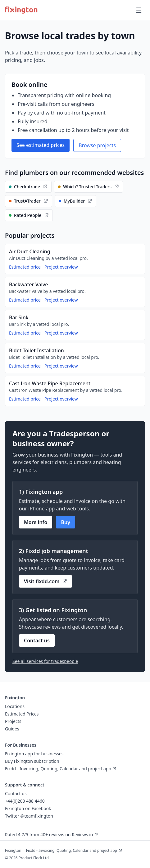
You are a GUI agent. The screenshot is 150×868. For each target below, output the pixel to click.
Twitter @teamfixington (29, 816)
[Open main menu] (139, 10)
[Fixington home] (21, 10)
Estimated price (25, 267)
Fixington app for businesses (34, 754)
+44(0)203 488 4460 (25, 801)
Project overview (61, 267)
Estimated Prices (22, 714)
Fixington (13, 850)
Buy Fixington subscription (32, 761)
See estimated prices (41, 145)
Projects (13, 721)
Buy (66, 522)
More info (36, 522)
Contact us (37, 640)
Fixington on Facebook (28, 808)
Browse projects (97, 145)
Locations (15, 706)
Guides (12, 729)
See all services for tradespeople (45, 661)
